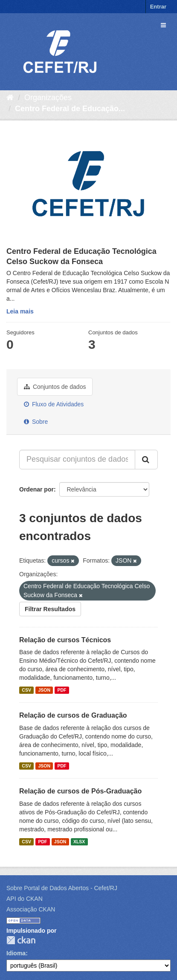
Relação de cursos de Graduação (73, 715)
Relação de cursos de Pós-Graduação (80, 791)
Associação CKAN (31, 909)
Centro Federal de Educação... (70, 109)
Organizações (48, 98)
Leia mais (20, 311)
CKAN (21, 940)
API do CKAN (25, 899)
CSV (26, 690)
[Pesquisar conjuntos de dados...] (77, 460)
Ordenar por (36, 489)
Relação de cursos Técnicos (65, 640)
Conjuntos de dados (55, 387)
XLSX (79, 842)
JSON (44, 690)
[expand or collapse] (163, 25)
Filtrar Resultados (50, 609)
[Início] (10, 98)
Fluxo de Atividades (54, 404)
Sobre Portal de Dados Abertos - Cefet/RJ (62, 888)
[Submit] (146, 460)
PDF (62, 690)
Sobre (36, 422)
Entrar (158, 7)
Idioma (16, 953)
